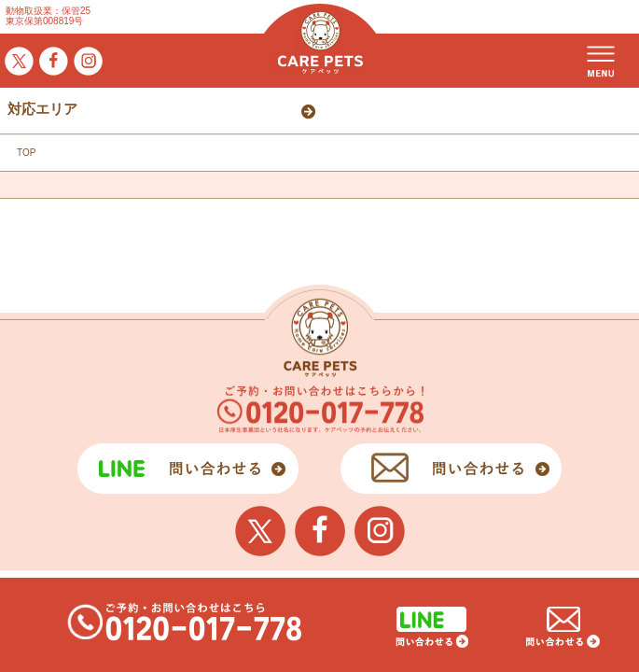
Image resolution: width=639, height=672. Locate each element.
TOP (26, 153)
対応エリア (42, 109)
